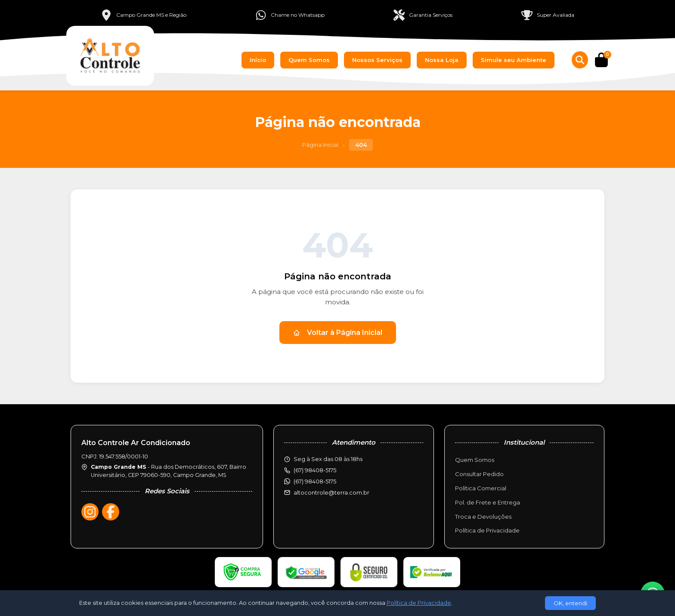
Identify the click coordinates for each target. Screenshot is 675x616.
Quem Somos (309, 60)
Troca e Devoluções (483, 517)
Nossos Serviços (377, 60)
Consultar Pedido (479, 474)
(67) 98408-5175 (315, 481)
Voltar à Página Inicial (338, 333)
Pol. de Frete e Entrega (488, 502)
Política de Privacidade (487, 530)
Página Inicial (320, 145)
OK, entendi (570, 603)
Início (258, 60)
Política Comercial (481, 488)
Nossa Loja (442, 60)
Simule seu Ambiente (514, 60)
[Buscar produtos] (580, 60)
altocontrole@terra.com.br (331, 492)
